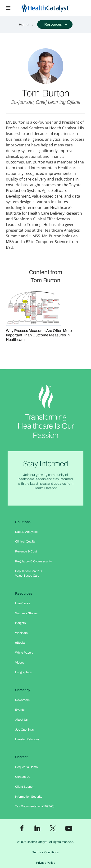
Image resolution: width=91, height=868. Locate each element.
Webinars (21, 633)
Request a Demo (26, 767)
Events (20, 710)
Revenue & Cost (26, 552)
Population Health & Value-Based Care (29, 573)
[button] (8, 8)
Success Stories (26, 613)
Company (23, 690)
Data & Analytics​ (26, 532)
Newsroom (22, 700)
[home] (54, 8)
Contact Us (23, 777)
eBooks (20, 643)
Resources (24, 593)
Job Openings (25, 730)
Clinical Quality (25, 542)
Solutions (23, 522)
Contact (21, 757)
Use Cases (23, 603)
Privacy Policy (45, 863)
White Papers (24, 653)
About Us (21, 720)
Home (24, 25)
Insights (20, 623)
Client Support (25, 787)
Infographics (23, 672)
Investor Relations (27, 739)
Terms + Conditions (46, 852)
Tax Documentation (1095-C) (35, 806)
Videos (20, 663)
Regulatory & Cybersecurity (33, 561)
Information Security (29, 797)
